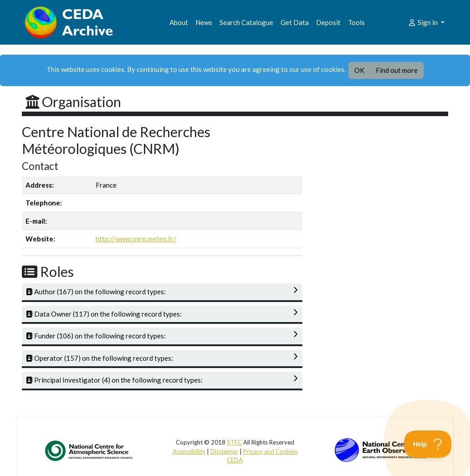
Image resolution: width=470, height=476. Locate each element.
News (204, 22)
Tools (356, 22)
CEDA (235, 460)
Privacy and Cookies (270, 451)
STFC (234, 442)
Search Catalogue (246, 22)
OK (359, 70)
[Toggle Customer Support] (428, 444)
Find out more (397, 70)
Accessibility (189, 451)
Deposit (328, 22)
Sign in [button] (423, 22)
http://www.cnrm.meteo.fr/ (136, 239)
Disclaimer (224, 451)
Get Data (295, 22)
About (179, 22)
